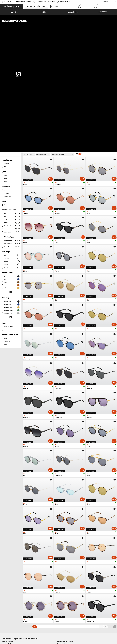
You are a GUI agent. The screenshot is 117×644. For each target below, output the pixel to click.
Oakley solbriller (7, 528)
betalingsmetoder (45, 599)
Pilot (11, 101)
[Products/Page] (43, 39)
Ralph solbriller (62, 535)
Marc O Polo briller (8, 548)
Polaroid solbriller (63, 528)
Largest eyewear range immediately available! (18, 2)
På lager (5, 78)
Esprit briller (63, 553)
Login (80, 8)
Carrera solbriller (7, 533)
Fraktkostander (44, 601)
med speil (6, 214)
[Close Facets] (11, 39)
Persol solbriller (7, 531)
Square (11, 149)
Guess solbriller (62, 533)
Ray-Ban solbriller (8, 526)
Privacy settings (6, 599)
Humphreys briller (8, 551)
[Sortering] (63, 39)
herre (4, 63)
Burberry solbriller (63, 531)
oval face (11, 143)
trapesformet (11, 153)
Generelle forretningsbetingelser (11, 633)
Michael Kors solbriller (9, 535)
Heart (11, 140)
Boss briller (62, 548)
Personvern (26, 633)
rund (11, 98)
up (114, 633)
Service (42, 596)
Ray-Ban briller (7, 544)
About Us (4, 596)
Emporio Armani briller (9, 553)
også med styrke (8, 211)
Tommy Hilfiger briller (66, 551)
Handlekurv (97, 8)
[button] (12, 6)
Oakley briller (6, 546)
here (49, 574)
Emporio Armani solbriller (65, 526)
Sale (4, 75)
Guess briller (63, 544)
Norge (106, 1)
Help (79, 596)
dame (5, 60)
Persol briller (63, 546)
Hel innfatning (11, 125)
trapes (11, 104)
